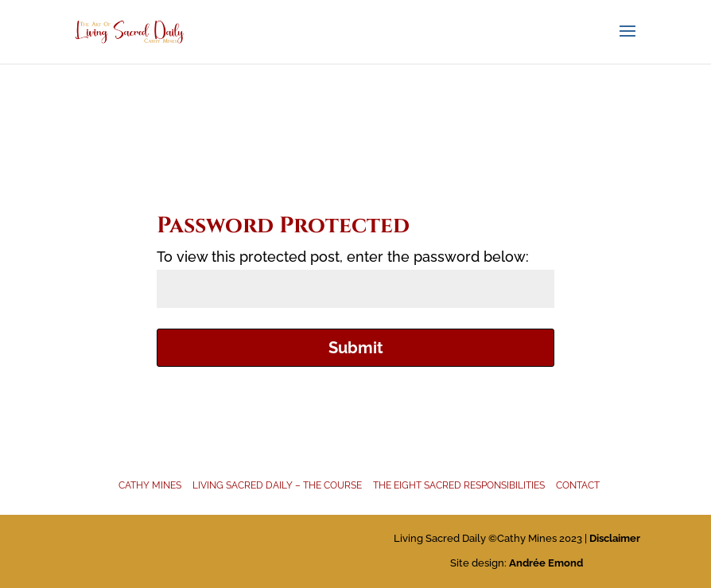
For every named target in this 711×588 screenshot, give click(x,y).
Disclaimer (615, 538)
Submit (356, 348)
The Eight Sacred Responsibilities (459, 485)
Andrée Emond (546, 563)
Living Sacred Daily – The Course (277, 485)
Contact (578, 485)
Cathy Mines (150, 485)
